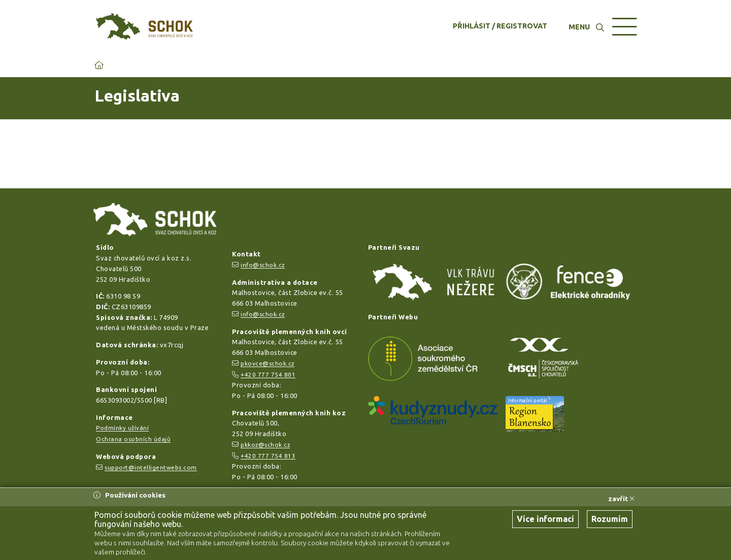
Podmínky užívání (122, 428)
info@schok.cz (263, 265)
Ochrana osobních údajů (133, 439)
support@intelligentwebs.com (151, 467)
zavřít (621, 499)
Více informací (545, 519)
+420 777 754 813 (268, 456)
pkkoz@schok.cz (265, 444)
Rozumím (610, 519)
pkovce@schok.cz (268, 363)
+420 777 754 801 (268, 374)
